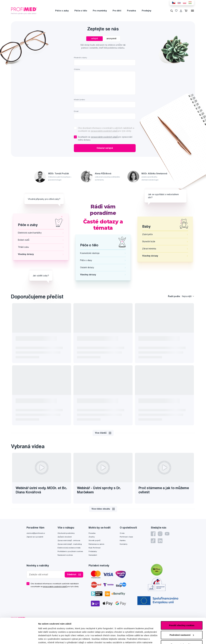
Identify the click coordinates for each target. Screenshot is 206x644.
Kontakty (124, 544)
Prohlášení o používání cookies (70, 551)
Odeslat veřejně (105, 148)
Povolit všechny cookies (182, 375)
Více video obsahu (103, 509)
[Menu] (192, 11)
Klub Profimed (94, 548)
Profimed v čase (126, 537)
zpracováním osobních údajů (104, 131)
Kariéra (123, 540)
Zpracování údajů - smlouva (69, 540)
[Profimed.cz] (24, 10)
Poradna (131, 11)
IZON (184, 619)
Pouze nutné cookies (182, 394)
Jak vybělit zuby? (41, 276)
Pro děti (117, 11)
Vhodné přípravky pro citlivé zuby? (44, 199)
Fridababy (93, 551)
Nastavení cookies (65, 555)
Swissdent (93, 555)
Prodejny (146, 11)
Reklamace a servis (96, 544)
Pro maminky (100, 11)
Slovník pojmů (94, 540)
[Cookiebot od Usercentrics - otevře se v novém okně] (19, 404)
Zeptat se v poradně (35, 537)
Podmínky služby (97, 621)
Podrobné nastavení (49, 404)
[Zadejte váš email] (46, 575)
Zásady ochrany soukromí (121, 618)
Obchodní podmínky (66, 533)
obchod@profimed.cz (36, 533)
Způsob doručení (65, 537)
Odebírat (74, 575)
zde (40, 396)
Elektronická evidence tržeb (69, 548)
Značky (92, 537)
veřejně (94, 38)
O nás (122, 533)
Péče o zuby (62, 11)
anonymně (111, 38)
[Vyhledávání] (172, 11)
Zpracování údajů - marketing (70, 544)
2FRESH (192, 619)
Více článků (103, 433)
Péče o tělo (81, 11)
